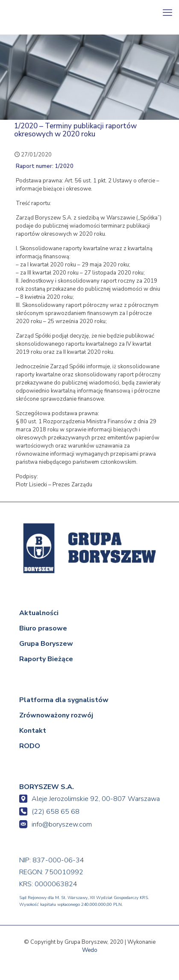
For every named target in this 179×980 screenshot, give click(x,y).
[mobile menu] (167, 13)
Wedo (90, 950)
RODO (30, 746)
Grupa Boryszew (46, 644)
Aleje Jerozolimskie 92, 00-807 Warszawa (89, 799)
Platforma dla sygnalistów (64, 700)
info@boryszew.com (56, 824)
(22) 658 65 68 (49, 812)
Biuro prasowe (43, 628)
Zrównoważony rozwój (56, 715)
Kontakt (33, 731)
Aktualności (39, 613)
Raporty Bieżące (46, 659)
